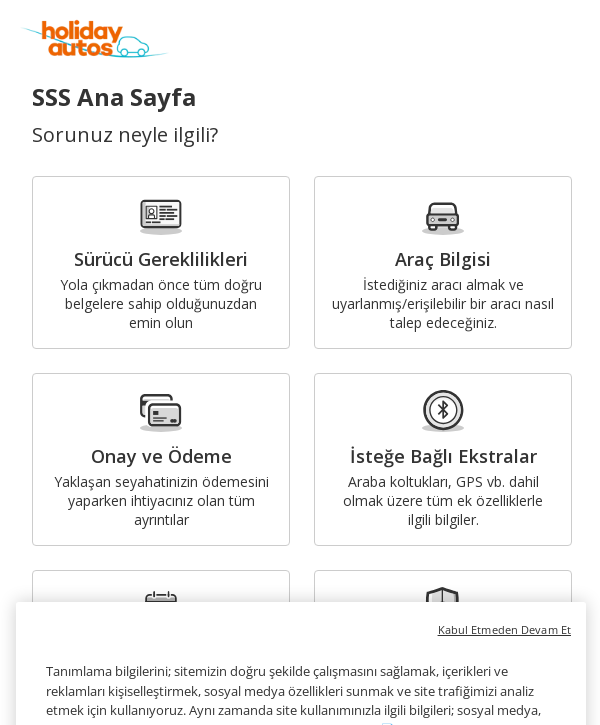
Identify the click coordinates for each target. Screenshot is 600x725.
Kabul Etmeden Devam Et (504, 643)
